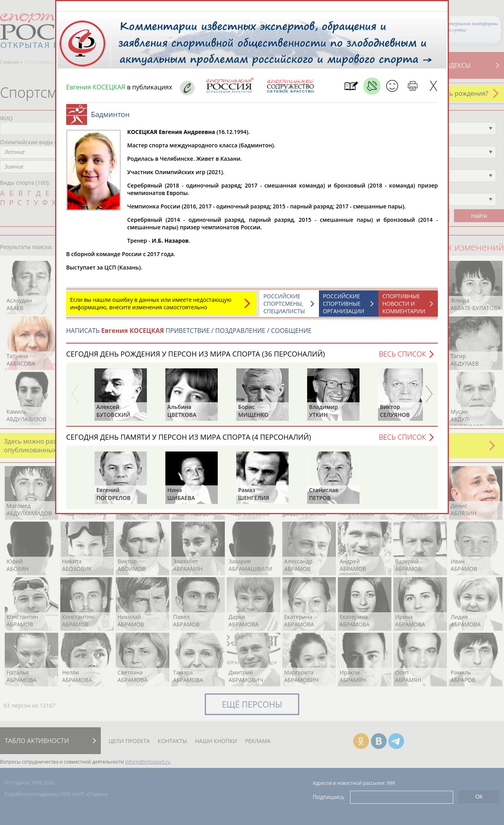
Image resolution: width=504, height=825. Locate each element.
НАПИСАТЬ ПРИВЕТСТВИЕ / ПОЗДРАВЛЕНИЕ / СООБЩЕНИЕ (189, 334)
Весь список (402, 358)
